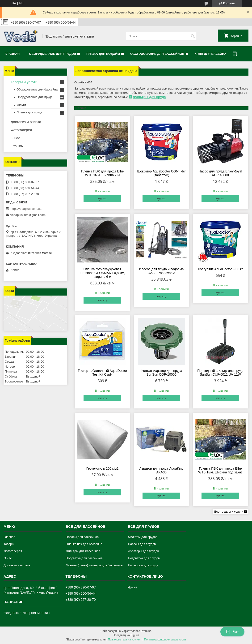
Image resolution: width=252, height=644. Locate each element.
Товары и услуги (24, 82)
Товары (9, 544)
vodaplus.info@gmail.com (28, 215)
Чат (232, 632)
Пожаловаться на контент (125, 640)
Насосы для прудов (142, 544)
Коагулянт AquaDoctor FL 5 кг (220, 269)
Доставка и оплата (26, 122)
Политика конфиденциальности (165, 640)
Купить (102, 199)
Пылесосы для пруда (143, 565)
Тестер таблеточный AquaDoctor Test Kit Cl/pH (102, 373)
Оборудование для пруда (35, 97)
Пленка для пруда (29, 112)
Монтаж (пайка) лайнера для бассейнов (94, 565)
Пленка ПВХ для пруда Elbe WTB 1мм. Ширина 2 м (102, 173)
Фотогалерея (21, 130)
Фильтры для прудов (143, 537)
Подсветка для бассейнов (84, 558)
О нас (15, 138)
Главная (12, 54)
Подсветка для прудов (144, 558)
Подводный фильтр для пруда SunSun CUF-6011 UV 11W (220, 373)
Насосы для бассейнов (82, 537)
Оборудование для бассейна (37, 89)
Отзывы (17, 146)
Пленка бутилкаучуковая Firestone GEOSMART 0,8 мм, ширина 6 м (102, 273)
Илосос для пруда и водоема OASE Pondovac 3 (161, 271)
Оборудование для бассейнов (157, 54)
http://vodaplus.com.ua (26, 209)
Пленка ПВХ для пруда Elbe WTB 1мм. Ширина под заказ (220, 470)
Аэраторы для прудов (144, 551)
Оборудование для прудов (52, 54)
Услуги (21, 105)
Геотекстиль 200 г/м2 (102, 468)
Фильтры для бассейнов (83, 551)
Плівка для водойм (103, 54)
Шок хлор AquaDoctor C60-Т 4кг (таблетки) (161, 173)
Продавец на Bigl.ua (126, 635)
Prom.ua (146, 631)
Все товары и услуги (229, 512)
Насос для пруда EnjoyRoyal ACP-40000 (220, 173)
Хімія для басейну (210, 54)
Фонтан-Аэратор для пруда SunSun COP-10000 (161, 373)
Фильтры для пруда (149, 97)
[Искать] (193, 36)
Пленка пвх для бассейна (84, 544)
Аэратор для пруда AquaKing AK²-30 (161, 470)
